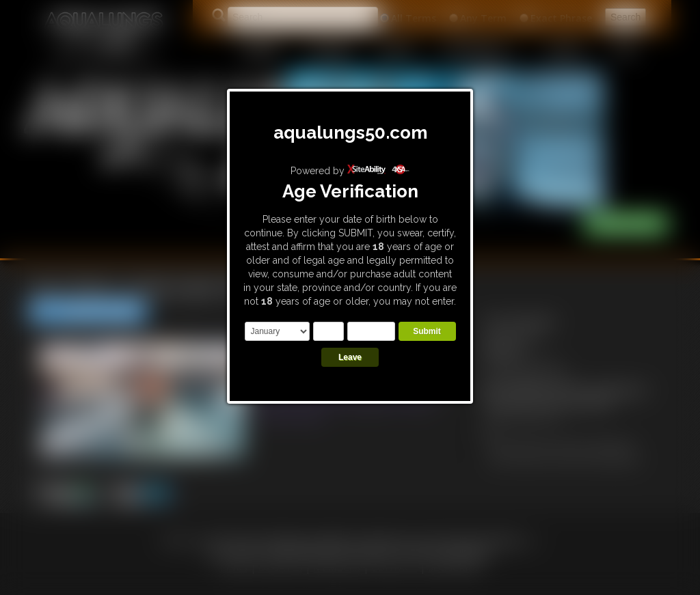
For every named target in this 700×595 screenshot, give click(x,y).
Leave (350, 357)
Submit (427, 331)
